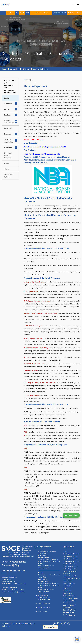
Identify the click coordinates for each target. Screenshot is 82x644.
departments (13, 69)
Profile (7, 98)
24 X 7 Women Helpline (71, 559)
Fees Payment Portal (41, 13)
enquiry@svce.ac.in (44, 599)
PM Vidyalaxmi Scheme (70, 556)
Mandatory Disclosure (70, 564)
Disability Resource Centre (72, 561)
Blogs (17, 565)
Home (4, 69)
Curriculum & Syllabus (9, 176)
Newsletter (11, 147)
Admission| (8, 562)
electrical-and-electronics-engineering (34, 69)
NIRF (28, 13)
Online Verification (69, 583)
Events (7, 163)
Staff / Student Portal (75, 13)
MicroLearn (10, 13)
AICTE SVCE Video (69, 596)
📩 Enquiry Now (71, 515)
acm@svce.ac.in (43, 595)
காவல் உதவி (42, 612)
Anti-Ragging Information (71, 554)
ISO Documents (68, 593)
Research (11, 134)
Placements (8, 128)
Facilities (11, 115)
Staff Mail (66, 588)
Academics (11, 104)
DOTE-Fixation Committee (72, 578)
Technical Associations (11, 141)
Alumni (7, 169)
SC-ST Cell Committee (70, 598)
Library (65, 551)
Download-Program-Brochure (8, 155)
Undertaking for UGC (70, 569)
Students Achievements (11, 122)
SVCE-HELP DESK (69, 612)
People (11, 109)
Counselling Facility (69, 610)
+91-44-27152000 (44, 603)
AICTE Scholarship (69, 615)
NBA (17, 13)
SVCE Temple (67, 581)
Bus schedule (67, 586)
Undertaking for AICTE (71, 566)
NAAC (22, 13)
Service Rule (67, 591)
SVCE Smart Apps (44, 607)
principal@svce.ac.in (45, 597)
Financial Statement (69, 576)
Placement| (8, 565)
